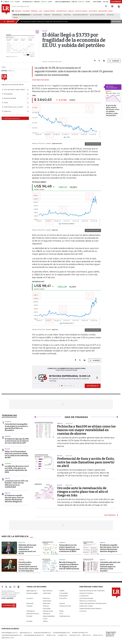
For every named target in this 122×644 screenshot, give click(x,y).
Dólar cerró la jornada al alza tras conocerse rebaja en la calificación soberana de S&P (17, 455)
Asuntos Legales (32, 593)
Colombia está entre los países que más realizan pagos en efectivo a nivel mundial (110, 567)
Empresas (30, 603)
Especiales (47, 603)
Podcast (29, 616)
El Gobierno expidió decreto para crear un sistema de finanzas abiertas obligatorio (14, 499)
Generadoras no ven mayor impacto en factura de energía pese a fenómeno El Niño (69, 548)
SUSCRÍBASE (116, 2)
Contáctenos (84, 596)
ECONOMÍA (26, 11)
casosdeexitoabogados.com (12, 635)
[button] (35, 378)
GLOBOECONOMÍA (49, 11)
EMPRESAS (34, 11)
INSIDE (110, 11)
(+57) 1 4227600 (7, 598)
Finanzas (29, 606)
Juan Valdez (38, 15)
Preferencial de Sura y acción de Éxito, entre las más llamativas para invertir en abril (86, 462)
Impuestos (110, 15)
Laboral (8, 436)
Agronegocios (31, 591)
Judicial (21, 560)
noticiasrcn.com (75, 635)
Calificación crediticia (80, 15)
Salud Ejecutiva (65, 616)
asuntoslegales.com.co (10, 633)
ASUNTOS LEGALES (81, 11)
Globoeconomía (65, 606)
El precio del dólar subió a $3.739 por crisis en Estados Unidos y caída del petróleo (113, 110)
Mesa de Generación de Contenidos (92, 591)
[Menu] (13, 11)
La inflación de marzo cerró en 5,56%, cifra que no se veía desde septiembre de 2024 (17, 469)
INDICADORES (103, 11)
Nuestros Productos (86, 593)
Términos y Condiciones (88, 601)
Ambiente (62, 543)
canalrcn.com (51, 635)
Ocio (61, 614)
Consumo (30, 598)
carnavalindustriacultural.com (34, 635)
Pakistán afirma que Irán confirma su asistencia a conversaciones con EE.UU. (27, 549)
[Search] (106, 6)
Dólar (15, 18)
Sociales (29, 621)
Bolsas (7, 449)
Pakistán (22, 543)
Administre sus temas (11, 118)
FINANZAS (18, 11)
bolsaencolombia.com (80, 633)
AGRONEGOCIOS (62, 11)
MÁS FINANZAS (110, 515)
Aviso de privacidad (86, 598)
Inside (61, 611)
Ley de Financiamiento (97, 15)
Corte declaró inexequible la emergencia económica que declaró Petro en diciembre (16, 427)
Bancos (7, 478)
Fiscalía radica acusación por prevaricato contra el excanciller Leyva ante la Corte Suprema (28, 567)
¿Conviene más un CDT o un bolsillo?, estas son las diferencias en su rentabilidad (16, 484)
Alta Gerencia (48, 591)
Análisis (62, 591)
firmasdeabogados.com (62, 633)
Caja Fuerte (47, 593)
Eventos (62, 603)
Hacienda (8, 422)
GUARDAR (114, 61)
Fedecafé (47, 15)
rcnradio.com (62, 635)
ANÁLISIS (71, 11)
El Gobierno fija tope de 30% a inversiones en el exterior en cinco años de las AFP (17, 441)
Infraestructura (48, 611)
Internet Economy (33, 614)
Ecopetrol (67, 15)
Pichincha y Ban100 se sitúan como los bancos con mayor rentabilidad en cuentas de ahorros (86, 430)
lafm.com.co (87, 635)
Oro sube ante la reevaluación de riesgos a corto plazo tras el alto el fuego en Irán (83, 492)
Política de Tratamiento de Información (93, 603)
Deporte (62, 560)
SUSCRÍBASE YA (93, 386)
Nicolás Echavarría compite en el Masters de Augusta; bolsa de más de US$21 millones (69, 566)
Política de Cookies (86, 606)
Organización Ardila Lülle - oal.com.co (111, 634)
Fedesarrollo (57, 15)
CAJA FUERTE (93, 11)
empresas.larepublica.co (42, 633)
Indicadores (31, 611)
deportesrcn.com (8, 638)
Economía (63, 598)
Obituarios (46, 614)
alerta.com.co (98, 635)
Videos (45, 621)
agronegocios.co (26, 633)
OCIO (41, 11)
